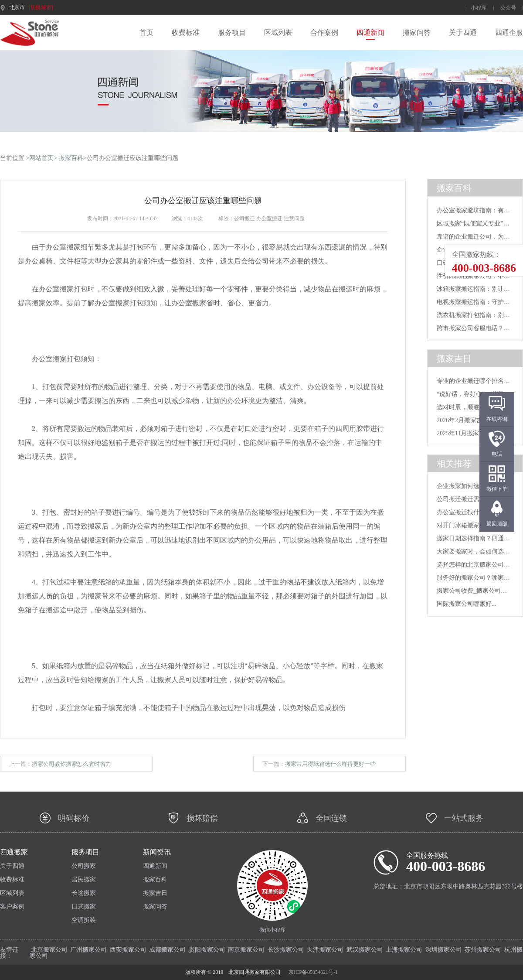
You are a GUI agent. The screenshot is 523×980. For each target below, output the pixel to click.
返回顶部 (497, 524)
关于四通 (463, 33)
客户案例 (12, 907)
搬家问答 (417, 33)
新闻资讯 (157, 852)
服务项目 (232, 33)
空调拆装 (84, 920)
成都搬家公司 (167, 950)
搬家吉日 (155, 893)
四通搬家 (14, 852)
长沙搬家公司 (286, 950)
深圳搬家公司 (444, 950)
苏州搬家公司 (483, 950)
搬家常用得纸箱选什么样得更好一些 (330, 764)
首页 (146, 33)
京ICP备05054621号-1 (313, 972)
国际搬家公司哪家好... (467, 604)
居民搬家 (84, 880)
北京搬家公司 (49, 950)
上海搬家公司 (404, 950)
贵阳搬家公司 (207, 950)
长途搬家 (84, 893)
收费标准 (186, 33)
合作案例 (324, 33)
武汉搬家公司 (365, 950)
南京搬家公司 (246, 950)
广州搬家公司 (88, 950)
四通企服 (509, 33)
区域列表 (278, 33)
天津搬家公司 (325, 950)
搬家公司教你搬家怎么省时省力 (71, 764)
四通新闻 (370, 33)
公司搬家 (84, 866)
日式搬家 (84, 907)
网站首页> (43, 158)
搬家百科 (71, 158)
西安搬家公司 (128, 950)
